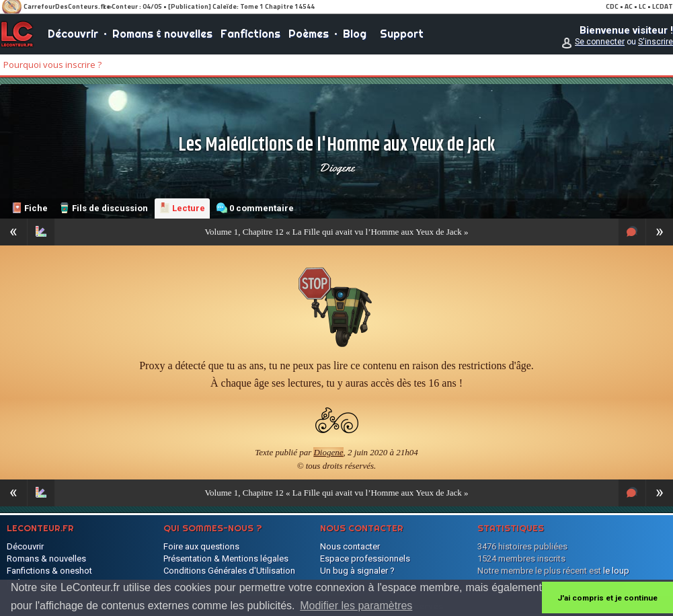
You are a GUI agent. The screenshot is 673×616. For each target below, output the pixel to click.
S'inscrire (656, 42)
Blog (355, 34)
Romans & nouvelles (162, 34)
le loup (616, 571)
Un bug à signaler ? (357, 571)
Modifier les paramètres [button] (356, 606)
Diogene (336, 167)
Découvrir (73, 34)
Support (402, 34)
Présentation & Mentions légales (226, 559)
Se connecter (600, 42)
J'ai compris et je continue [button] (607, 598)
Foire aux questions (201, 546)
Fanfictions (250, 34)
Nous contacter (350, 546)
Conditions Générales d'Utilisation (229, 571)
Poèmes (309, 34)
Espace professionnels (365, 559)
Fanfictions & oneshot (49, 571)
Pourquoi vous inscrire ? (52, 65)
